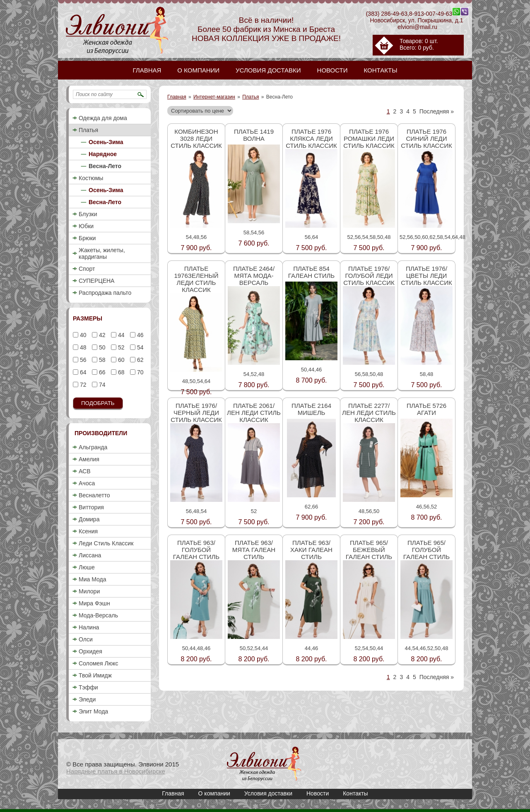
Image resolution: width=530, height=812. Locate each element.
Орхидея (90, 651)
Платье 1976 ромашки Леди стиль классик (369, 139)
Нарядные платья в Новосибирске (116, 771)
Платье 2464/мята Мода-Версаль (254, 276)
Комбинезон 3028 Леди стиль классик (196, 139)
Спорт (87, 269)
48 (82, 347)
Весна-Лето (105, 166)
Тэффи (88, 687)
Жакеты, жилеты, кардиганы (102, 253)
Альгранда (93, 447)
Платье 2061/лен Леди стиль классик (254, 413)
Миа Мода (92, 579)
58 (101, 360)
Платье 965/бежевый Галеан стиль (369, 550)
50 (101, 347)
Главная (177, 97)
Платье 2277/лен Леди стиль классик (369, 413)
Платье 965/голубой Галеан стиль (426, 550)
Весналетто (94, 495)
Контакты (355, 793)
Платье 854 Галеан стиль (311, 272)
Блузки (88, 214)
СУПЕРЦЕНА (96, 281)
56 (82, 360)
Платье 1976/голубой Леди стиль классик (369, 276)
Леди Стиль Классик (106, 543)
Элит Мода (93, 711)
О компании (214, 793)
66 (101, 372)
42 (101, 335)
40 (82, 335)
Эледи (87, 699)
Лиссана (90, 555)
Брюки (87, 238)
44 (120, 335)
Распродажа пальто (105, 293)
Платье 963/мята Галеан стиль (254, 550)
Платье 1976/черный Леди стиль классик (196, 413)
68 (120, 372)
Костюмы (91, 178)
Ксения (88, 531)
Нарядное (103, 154)
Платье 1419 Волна (254, 135)
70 (139, 372)
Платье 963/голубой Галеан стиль (196, 550)
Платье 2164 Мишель (311, 409)
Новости (318, 793)
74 (101, 385)
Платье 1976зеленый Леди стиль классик (196, 279)
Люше (87, 567)
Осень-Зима (106, 142)
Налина (89, 627)
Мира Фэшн (94, 603)
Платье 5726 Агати (426, 409)
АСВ (84, 471)
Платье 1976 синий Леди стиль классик (426, 139)
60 (120, 360)
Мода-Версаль (98, 615)
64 (82, 372)
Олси (86, 639)
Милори (89, 591)
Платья (251, 97)
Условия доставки (268, 793)
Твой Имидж (95, 675)
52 (120, 347)
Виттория (91, 507)
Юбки (86, 226)
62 (139, 360)
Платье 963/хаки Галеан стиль (311, 550)
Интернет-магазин (214, 97)
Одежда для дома (103, 118)
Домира (89, 519)
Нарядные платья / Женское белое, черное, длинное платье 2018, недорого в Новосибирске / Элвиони (264, 764)
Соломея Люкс (99, 663)
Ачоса (87, 483)
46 (139, 335)
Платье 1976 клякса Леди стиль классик (311, 139)
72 (82, 385)
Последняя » (437, 111)
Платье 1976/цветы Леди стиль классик (426, 276)
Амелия (89, 459)
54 (139, 347)
